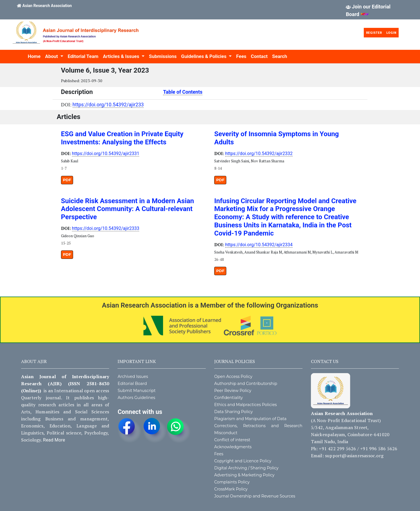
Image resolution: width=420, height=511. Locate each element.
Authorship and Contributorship (246, 384)
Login (391, 33)
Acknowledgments (233, 447)
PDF (67, 180)
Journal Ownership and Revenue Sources (255, 496)
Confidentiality (229, 398)
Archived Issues (133, 376)
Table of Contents (183, 92)
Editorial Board (132, 384)
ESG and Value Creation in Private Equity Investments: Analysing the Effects (122, 138)
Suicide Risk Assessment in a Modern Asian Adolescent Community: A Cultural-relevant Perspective (127, 209)
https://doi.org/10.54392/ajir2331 (106, 153)
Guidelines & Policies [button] (204, 56)
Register (374, 33)
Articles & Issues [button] (122, 56)
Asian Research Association (47, 6)
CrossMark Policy (231, 489)
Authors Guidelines (136, 398)
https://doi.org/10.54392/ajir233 (108, 105)
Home (34, 56)
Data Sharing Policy (233, 412)
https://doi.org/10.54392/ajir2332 (259, 153)
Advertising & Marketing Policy (244, 475)
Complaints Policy (232, 482)
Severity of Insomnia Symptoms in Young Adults (276, 138)
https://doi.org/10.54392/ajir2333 (106, 228)
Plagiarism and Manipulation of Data (250, 419)
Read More (54, 440)
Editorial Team (83, 56)
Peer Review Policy (233, 391)
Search (280, 56)
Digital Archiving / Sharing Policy (246, 468)
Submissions (163, 56)
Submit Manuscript (136, 391)
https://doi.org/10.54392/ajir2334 (259, 245)
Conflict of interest (232, 440)
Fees (241, 56)
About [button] (52, 56)
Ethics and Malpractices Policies (246, 405)
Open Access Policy (233, 376)
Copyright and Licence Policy (243, 461)
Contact (259, 56)
